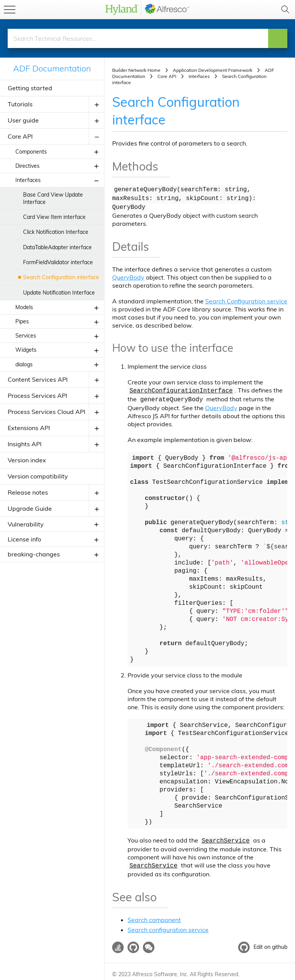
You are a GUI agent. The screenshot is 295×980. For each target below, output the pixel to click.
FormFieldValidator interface (58, 262)
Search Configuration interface (61, 277)
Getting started (30, 88)
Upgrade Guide (30, 508)
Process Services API (37, 396)
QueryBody (128, 275)
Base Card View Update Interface (53, 198)
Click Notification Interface (56, 232)
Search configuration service (168, 924)
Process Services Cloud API (46, 412)
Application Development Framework (213, 70)
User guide (23, 120)
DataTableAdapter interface (57, 247)
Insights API (25, 444)
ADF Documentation (52, 68)
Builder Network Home (136, 70)
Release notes (28, 492)
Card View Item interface (54, 217)
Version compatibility (38, 476)
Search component (154, 914)
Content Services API (38, 379)
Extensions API (29, 428)
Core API (20, 136)
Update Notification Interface (59, 293)
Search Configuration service (246, 298)
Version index (27, 460)
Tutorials (20, 104)
